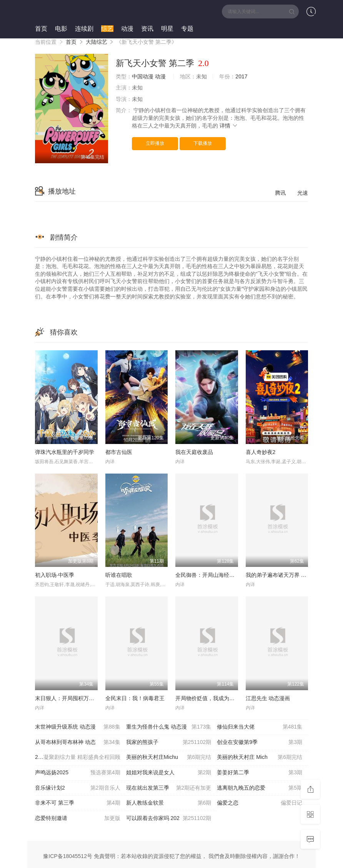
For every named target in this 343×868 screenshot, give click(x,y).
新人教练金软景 (169, 803)
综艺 (107, 29)
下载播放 (203, 143)
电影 (61, 29)
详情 (229, 126)
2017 (241, 76)
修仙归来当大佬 (260, 727)
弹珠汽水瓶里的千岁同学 (65, 452)
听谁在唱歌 (119, 575)
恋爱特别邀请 (78, 818)
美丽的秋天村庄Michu (169, 757)
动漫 (127, 29)
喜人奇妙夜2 (261, 452)
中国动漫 (143, 76)
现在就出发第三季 (169, 788)
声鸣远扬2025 (78, 773)
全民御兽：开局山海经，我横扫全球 (218, 575)
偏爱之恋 (260, 803)
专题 (187, 29)
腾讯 (280, 193)
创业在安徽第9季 (260, 742)
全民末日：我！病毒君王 (135, 698)
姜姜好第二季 (260, 773)
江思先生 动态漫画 (268, 698)
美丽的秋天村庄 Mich (260, 757)
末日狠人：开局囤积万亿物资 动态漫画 (82, 698)
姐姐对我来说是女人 (169, 773)
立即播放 (155, 143)
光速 (303, 193)
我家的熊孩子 (169, 742)
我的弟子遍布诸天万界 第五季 (281, 575)
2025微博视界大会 (78, 757)
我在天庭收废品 (194, 452)
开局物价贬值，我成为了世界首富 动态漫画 (227, 698)
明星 (167, 29)
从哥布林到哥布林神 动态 (78, 742)
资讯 (147, 29)
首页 (41, 29)
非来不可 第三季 (78, 803)
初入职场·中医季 (55, 575)
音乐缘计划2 (78, 788)
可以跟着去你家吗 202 (169, 818)
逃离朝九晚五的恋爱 (260, 788)
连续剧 (84, 29)
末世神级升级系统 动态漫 (78, 727)
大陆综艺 (97, 42)
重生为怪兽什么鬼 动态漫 (169, 727)
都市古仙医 (119, 452)
